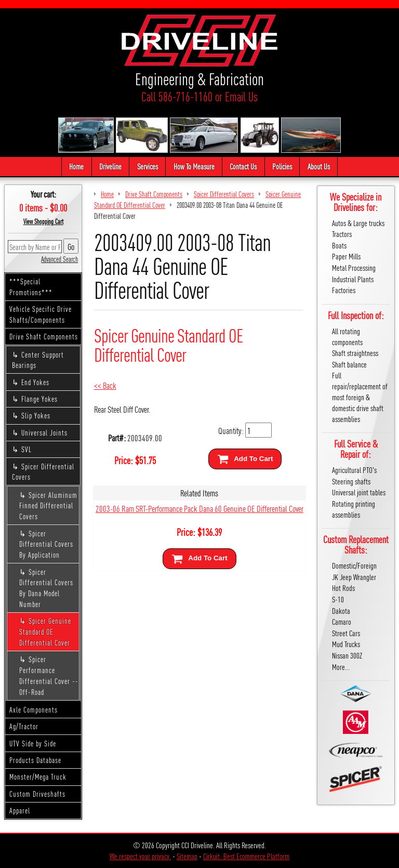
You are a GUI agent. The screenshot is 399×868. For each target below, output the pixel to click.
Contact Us (243, 166)
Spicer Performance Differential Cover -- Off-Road (49, 675)
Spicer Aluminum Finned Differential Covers (48, 506)
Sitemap (187, 856)
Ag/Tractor (24, 726)
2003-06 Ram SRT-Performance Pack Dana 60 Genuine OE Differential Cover (199, 508)
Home (76, 166)
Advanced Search (59, 259)
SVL (26, 449)
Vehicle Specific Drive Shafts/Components (41, 314)
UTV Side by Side (33, 743)
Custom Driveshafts (37, 794)
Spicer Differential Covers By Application (46, 544)
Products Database (35, 760)
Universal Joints (44, 432)
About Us (319, 166)
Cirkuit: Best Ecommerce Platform (246, 856)
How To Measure (194, 166)
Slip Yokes (36, 415)
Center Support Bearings (38, 360)
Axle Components (34, 709)
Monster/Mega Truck (38, 777)
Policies (282, 166)
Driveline (110, 166)
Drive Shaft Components (44, 336)
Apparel (20, 810)
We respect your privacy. (140, 856)
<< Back (105, 385)
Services (148, 166)
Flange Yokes (39, 399)
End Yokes (35, 382)
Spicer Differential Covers (43, 472)
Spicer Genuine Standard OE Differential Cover (45, 632)
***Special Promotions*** (31, 287)
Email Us (241, 96)
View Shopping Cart (43, 221)
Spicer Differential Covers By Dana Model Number (46, 588)
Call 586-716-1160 (177, 96)
